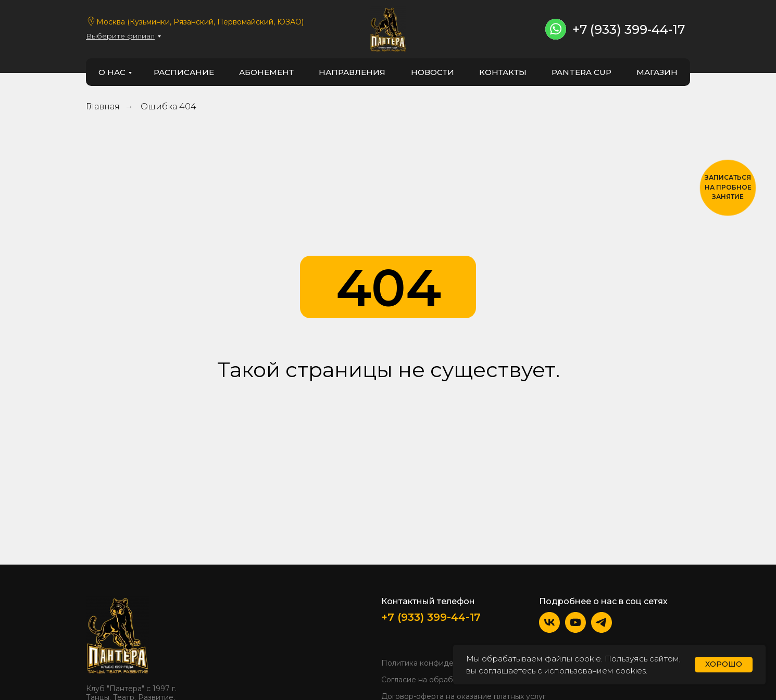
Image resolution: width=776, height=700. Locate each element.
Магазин (657, 72)
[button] (728, 188)
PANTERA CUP (581, 72)
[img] (117, 635)
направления (352, 72)
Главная (103, 107)
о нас (112, 72)
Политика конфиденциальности (441, 663)
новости (433, 72)
